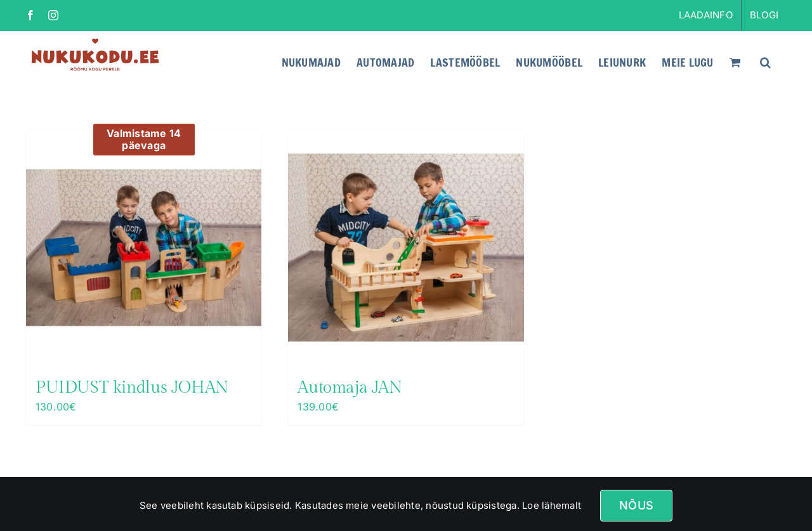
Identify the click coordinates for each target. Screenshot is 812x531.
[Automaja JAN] (406, 248)
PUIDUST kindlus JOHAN (132, 388)
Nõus (636, 505)
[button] (765, 61)
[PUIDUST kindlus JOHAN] (144, 248)
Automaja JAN (350, 388)
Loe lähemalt (550, 505)
